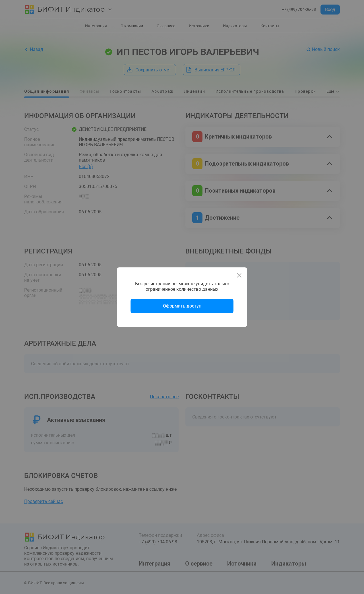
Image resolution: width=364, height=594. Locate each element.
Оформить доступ (182, 306)
